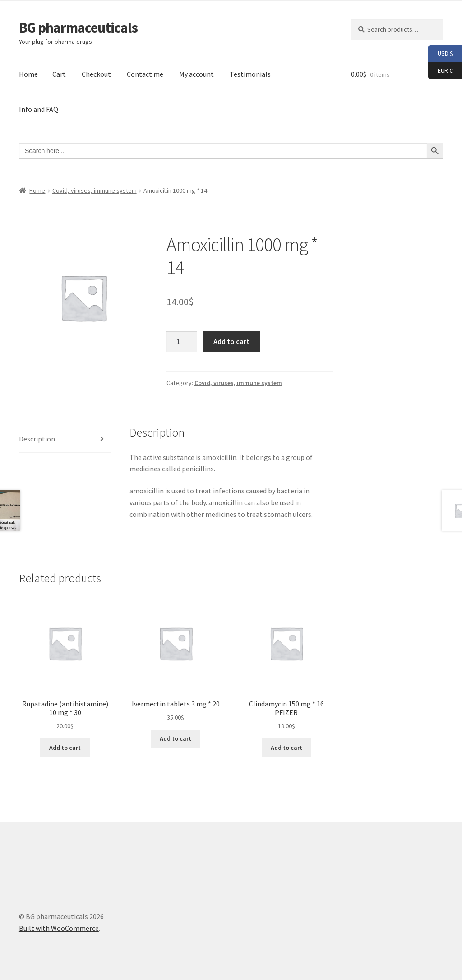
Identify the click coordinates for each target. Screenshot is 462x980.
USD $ (441, 54)
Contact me (145, 74)
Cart (59, 74)
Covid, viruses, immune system (95, 190)
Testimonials (250, 74)
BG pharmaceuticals (78, 28)
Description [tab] (37, 439)
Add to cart (231, 341)
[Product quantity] (182, 342)
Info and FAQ (39, 109)
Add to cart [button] (65, 748)
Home (28, 74)
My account (196, 74)
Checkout (96, 74)
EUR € (440, 71)
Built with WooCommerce (59, 928)
